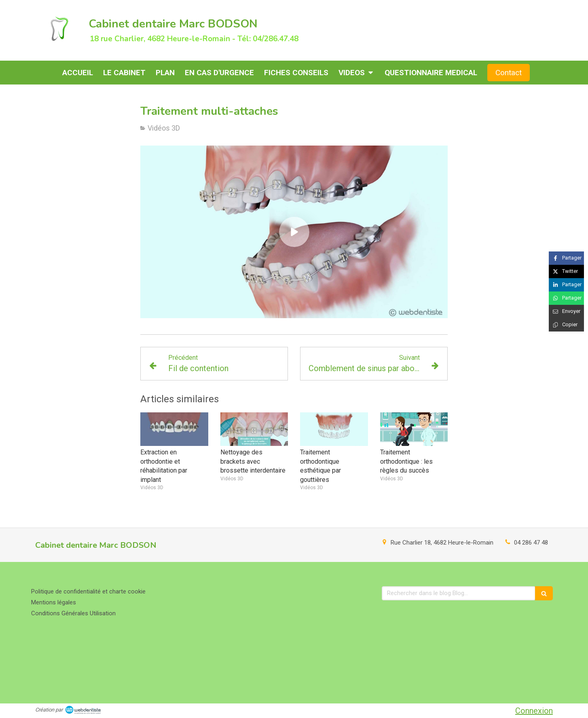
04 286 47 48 (531, 543)
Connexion (534, 711)
